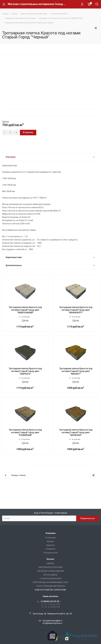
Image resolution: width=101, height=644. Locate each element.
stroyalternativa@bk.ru (52, 621)
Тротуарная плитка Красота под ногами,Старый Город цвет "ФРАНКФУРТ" (76, 310)
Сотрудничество (50, 553)
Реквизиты (50, 549)
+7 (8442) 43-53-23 (50, 601)
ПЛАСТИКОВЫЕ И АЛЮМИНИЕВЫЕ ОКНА (50, 582)
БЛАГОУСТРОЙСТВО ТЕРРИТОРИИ (50, 590)
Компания (51, 533)
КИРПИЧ (50, 564)
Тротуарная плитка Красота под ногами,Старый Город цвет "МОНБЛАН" (76, 432)
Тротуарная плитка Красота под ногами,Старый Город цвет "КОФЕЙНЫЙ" (25, 432)
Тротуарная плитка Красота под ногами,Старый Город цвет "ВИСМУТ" (76, 371)
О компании (50, 538)
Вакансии (50, 545)
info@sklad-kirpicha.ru (52, 623)
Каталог (51, 559)
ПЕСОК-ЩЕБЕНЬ (50, 575)
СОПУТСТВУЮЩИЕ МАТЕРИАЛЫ (51, 586)
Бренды (50, 541)
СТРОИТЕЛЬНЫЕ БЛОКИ (50, 579)
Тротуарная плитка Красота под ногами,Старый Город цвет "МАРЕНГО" (25, 371)
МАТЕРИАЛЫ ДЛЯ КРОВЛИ (51, 567)
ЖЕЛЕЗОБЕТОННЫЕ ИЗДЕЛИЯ (50, 571)
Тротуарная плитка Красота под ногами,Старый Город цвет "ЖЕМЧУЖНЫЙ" (25, 310)
